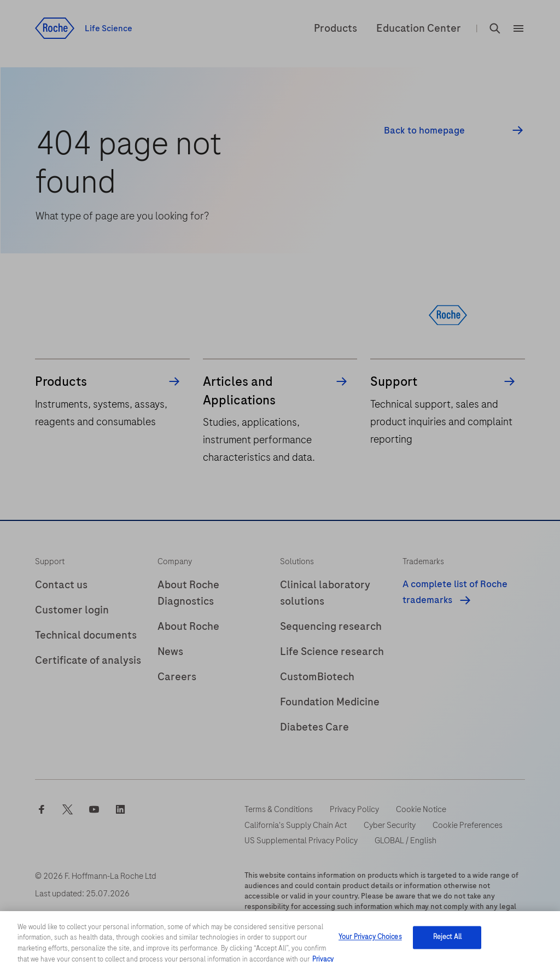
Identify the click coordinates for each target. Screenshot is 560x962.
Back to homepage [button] (424, 131)
